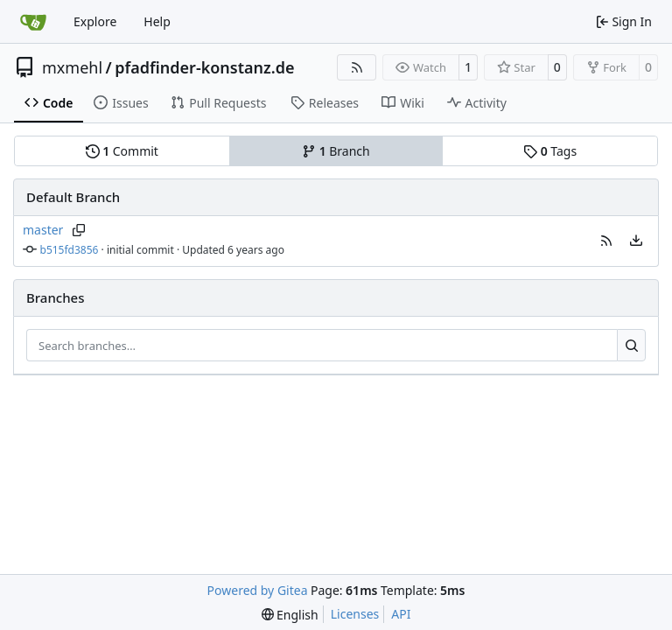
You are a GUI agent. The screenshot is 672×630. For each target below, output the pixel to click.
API (401, 614)
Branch (336, 151)
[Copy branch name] (78, 230)
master (43, 230)
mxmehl (72, 67)
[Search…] (631, 346)
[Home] (33, 22)
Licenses (355, 614)
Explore (95, 21)
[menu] (636, 241)
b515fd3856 (70, 250)
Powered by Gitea (258, 590)
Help (157, 21)
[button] (606, 241)
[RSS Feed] (357, 67)
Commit (122, 151)
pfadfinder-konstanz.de (204, 67)
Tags (550, 151)
